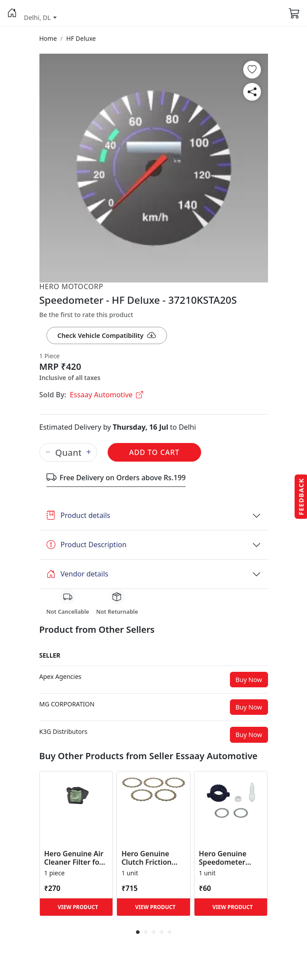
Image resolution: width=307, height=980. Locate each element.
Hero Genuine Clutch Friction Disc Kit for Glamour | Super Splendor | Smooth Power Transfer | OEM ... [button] (152, 858)
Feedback (301, 497)
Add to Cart (155, 452)
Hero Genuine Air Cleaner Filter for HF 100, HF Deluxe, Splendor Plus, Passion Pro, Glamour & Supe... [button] (76, 858)
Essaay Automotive (107, 395)
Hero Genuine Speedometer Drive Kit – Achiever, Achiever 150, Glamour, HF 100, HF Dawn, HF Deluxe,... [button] (230, 858)
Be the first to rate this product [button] (86, 315)
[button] (12, 13)
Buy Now (249, 680)
